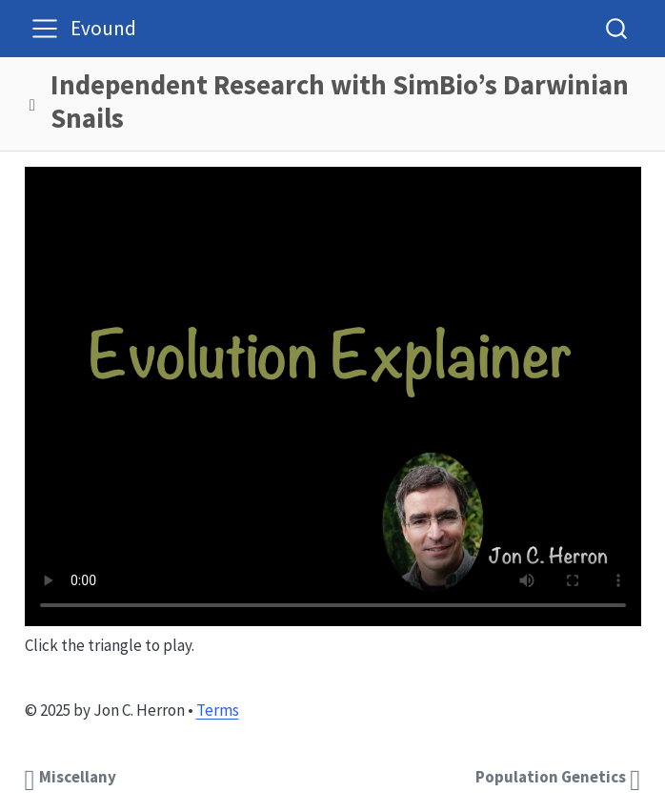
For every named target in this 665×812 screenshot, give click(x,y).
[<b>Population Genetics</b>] (556, 777)
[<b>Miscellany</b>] (73, 777)
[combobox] (617, 28)
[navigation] (343, 104)
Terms (218, 710)
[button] (32, 104)
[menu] (45, 29)
